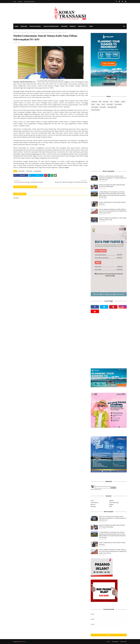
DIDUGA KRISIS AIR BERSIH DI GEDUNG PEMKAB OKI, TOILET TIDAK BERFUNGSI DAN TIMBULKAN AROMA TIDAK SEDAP (113, 211)
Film (111, 102)
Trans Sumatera (96, 110)
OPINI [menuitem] (91, 26)
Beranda (15, 32)
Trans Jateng (95, 107)
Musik (93, 104)
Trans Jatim (21, 171)
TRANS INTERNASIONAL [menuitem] (51, 26)
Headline (117, 102)
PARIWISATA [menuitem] (82, 26)
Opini (110, 507)
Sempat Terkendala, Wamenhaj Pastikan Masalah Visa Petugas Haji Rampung (112, 186)
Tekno (103, 104)
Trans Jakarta (118, 104)
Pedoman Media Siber (29, 2)
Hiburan (123, 102)
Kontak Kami (124, 642)
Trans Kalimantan (112, 107)
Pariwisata (93, 507)
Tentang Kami (115, 642)
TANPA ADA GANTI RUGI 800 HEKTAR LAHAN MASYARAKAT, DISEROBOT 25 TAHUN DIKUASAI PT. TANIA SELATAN (113, 178)
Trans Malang (22, 32)
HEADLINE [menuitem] (24, 26)
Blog (25, 642)
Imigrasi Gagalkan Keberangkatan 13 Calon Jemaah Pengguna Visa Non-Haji (113, 219)
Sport (98, 104)
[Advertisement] (109, 127)
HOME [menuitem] (16, 26)
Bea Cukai (106, 102)
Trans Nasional (94, 503)
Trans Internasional (114, 503)
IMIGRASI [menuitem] (73, 26)
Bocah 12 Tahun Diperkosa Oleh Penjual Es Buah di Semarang (112, 203)
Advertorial (94, 102)
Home (15, 2)
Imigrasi (111, 505)
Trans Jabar (110, 104)
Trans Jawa (29, 171)
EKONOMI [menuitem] (64, 26)
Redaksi (20, 2)
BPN (100, 102)
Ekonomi (93, 505)
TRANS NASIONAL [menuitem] (35, 26)
